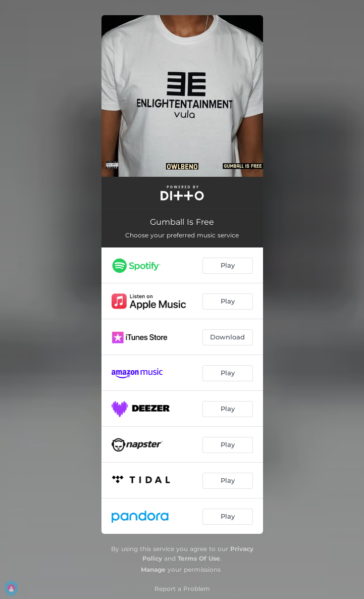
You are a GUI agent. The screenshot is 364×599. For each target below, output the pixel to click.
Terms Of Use (199, 558)
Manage (153, 569)
